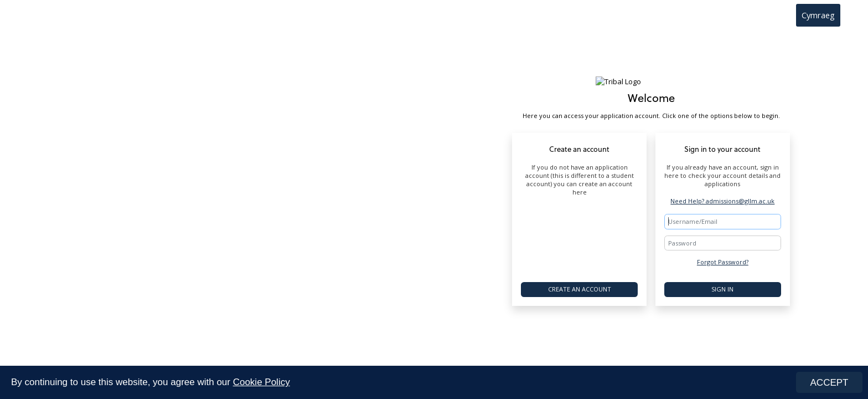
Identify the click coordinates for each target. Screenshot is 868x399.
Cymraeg (818, 15)
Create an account (580, 289)
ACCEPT (830, 383)
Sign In (722, 289)
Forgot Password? (723, 262)
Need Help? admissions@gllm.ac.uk (722, 201)
